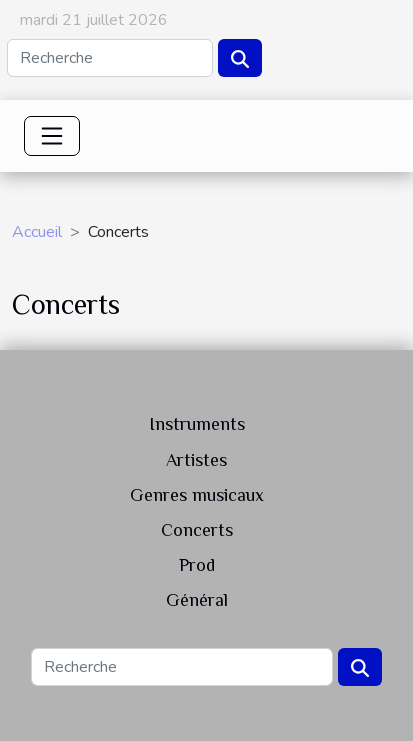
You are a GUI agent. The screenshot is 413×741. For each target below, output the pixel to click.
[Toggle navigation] (52, 136)
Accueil (37, 232)
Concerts (197, 530)
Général (197, 600)
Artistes (196, 460)
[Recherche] (110, 58)
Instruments (197, 424)
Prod (197, 565)
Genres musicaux (197, 495)
